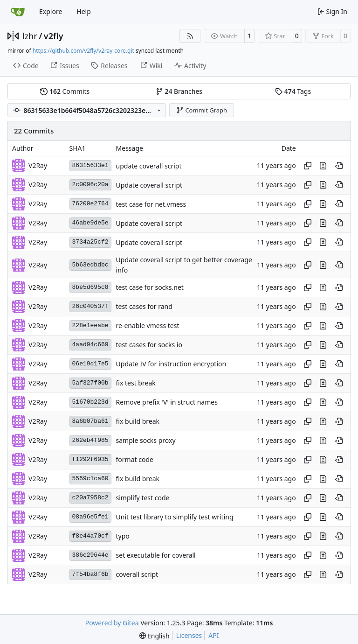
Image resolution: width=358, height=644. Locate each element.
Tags (293, 91)
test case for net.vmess (151, 204)
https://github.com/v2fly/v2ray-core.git (83, 51)
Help (84, 11)
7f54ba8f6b (90, 574)
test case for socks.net (150, 288)
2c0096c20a (90, 185)
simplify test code (143, 498)
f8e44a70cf (90, 536)
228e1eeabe (90, 325)
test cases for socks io (149, 345)
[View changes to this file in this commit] (323, 166)
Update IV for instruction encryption (171, 364)
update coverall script (149, 166)
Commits (65, 91)
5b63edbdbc (90, 265)
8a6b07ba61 (90, 421)
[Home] (18, 12)
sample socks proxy (146, 441)
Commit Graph (202, 110)
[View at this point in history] (339, 166)
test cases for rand (144, 307)
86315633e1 (90, 165)
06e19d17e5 (90, 364)
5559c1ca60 (90, 479)
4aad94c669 (90, 345)
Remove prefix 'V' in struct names (167, 402)
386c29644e (90, 555)
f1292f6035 (90, 459)
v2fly (54, 36)
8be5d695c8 (90, 287)
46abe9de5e (90, 223)
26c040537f (90, 306)
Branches (179, 91)
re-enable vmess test (148, 326)
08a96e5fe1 (90, 517)
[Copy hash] (308, 166)
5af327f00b (90, 383)
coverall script (137, 575)
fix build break (138, 422)
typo (123, 536)
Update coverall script (149, 185)
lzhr (30, 36)
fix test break (136, 383)
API (213, 635)
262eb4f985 (90, 440)
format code (135, 460)
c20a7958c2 (90, 498)
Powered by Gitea (112, 623)
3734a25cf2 (90, 242)
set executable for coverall (156, 556)
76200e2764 (90, 204)
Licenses (189, 635)
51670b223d (90, 402)
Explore (51, 11)
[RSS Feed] (190, 36)
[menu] (155, 636)
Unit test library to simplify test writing (175, 517)
